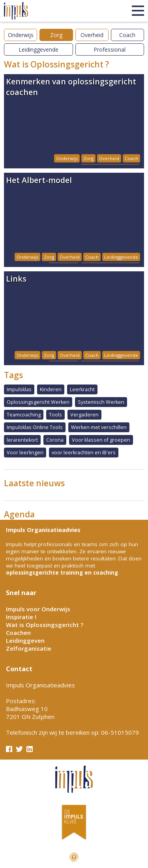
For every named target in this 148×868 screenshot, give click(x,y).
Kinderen (51, 389)
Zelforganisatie (29, 648)
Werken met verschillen (99, 427)
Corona (55, 440)
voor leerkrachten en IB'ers (84, 453)
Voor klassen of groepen (101, 440)
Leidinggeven (25, 640)
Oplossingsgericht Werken (38, 402)
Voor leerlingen (25, 453)
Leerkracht (82, 389)
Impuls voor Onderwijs (38, 609)
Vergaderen (84, 415)
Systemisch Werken (101, 402)
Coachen (18, 633)
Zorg (56, 35)
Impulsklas (19, 389)
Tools (55, 415)
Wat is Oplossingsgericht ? (45, 625)
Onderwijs (21, 35)
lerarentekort (22, 440)
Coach (127, 35)
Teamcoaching (24, 415)
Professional (110, 49)
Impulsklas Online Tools (35, 427)
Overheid (92, 35)
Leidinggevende (38, 49)
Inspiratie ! (21, 617)
